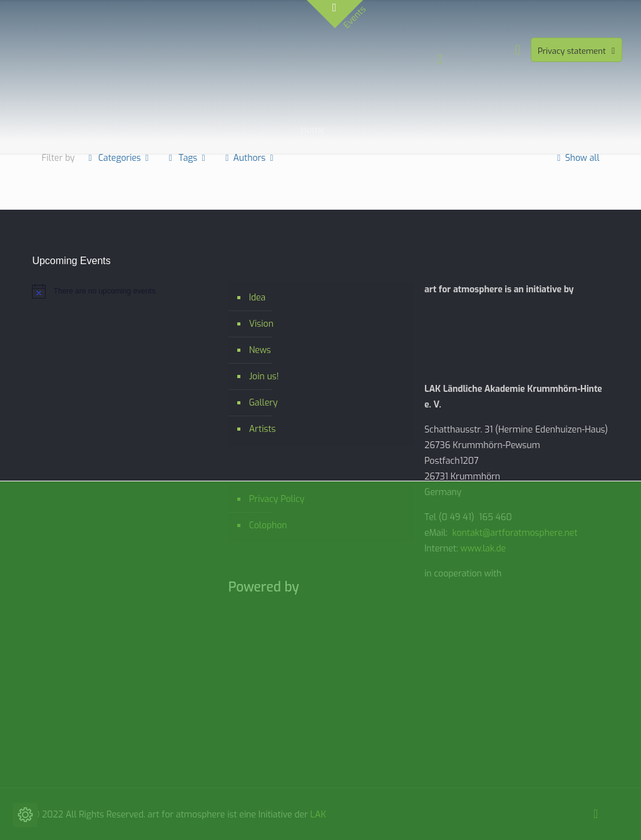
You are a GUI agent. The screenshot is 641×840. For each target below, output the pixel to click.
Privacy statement (578, 51)
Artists (263, 429)
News (260, 350)
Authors (249, 158)
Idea (258, 298)
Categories (118, 158)
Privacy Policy (277, 499)
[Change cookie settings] (25, 815)
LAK (318, 815)
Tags (187, 158)
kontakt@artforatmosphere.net (515, 533)
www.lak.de (484, 549)
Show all (576, 158)
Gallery (264, 403)
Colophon (268, 525)
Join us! (264, 376)
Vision (261, 324)
